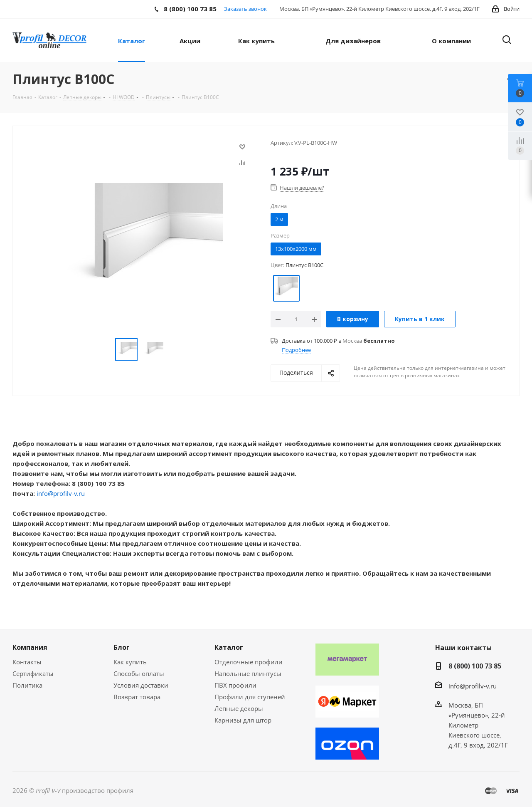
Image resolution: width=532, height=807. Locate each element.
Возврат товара (137, 697)
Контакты (27, 662)
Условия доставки (141, 685)
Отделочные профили (249, 662)
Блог (122, 647)
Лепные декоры (239, 708)
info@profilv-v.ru (61, 493)
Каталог (229, 647)
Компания (30, 647)
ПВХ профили (235, 685)
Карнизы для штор (243, 720)
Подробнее (296, 350)
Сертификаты (33, 673)
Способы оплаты (139, 673)
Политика (27, 685)
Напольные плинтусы (248, 673)
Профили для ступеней (250, 697)
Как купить (130, 662)
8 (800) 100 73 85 (475, 666)
